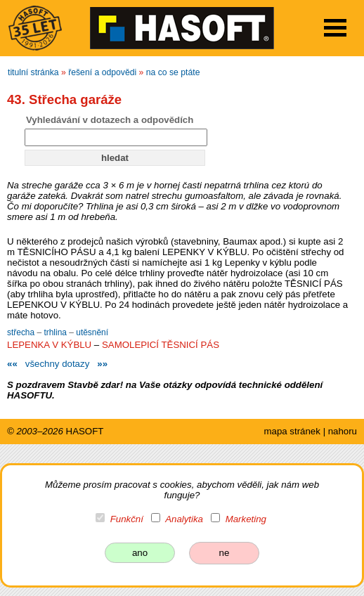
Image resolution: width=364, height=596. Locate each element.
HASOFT (85, 431)
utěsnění (92, 332)
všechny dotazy (57, 364)
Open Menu (335, 28)
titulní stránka (33, 72)
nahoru (343, 431)
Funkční (127, 519)
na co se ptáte (173, 72)
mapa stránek (292, 431)
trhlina (56, 332)
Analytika (184, 519)
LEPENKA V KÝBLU (49, 345)
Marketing (246, 519)
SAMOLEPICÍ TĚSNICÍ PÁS (161, 345)
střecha (22, 332)
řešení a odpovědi (102, 72)
